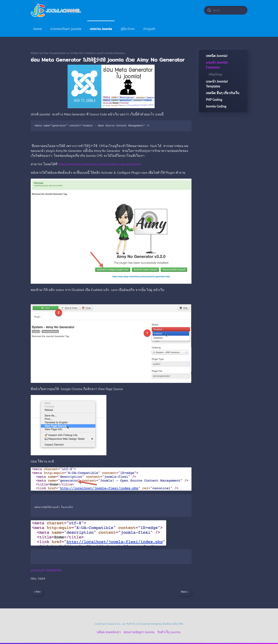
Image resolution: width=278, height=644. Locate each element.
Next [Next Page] (185, 592)
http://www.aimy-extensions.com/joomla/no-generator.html (100, 164)
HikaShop (215, 74)
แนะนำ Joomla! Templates (217, 84)
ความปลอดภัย (51, 570)
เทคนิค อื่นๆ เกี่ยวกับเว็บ (223, 93)
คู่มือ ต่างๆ (128, 29)
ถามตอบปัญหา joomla (66, 29)
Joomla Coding (216, 106)
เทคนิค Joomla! (217, 56)
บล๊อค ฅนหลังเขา (109, 632)
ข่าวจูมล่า (149, 29)
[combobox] (226, 10)
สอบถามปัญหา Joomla (139, 632)
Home (37, 29)
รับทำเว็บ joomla (169, 632)
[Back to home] (56, 10)
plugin (35, 570)
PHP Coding (214, 100)
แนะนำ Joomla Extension (111, 53)
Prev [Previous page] (37, 592)
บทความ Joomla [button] (101, 29)
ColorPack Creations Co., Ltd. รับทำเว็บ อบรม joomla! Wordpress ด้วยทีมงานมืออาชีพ (139, 624)
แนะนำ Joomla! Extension (217, 65)
